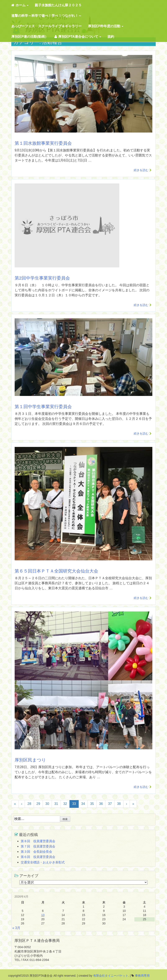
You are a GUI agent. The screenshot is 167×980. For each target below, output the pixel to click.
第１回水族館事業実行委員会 (43, 143)
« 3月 (16, 928)
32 (65, 804)
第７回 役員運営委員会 (38, 846)
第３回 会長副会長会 (36, 852)
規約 (111, 37)
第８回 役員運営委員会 (38, 841)
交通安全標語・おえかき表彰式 (43, 862)
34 (83, 804)
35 (92, 804)
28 (29, 804)
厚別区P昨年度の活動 (106, 26)
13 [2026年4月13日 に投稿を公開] (43, 915)
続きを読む (141, 170)
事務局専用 (142, 976)
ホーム (20, 5)
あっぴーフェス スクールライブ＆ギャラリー (46, 26)
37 (110, 804)
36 (101, 804)
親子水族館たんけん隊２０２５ (58, 5)
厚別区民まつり (30, 760)
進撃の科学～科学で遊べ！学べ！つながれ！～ (46, 16)
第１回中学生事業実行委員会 (43, 407)
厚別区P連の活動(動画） (30, 37)
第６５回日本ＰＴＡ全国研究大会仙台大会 (56, 571)
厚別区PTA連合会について (78, 37)
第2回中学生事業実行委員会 (42, 278)
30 (47, 804)
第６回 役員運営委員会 (38, 857)
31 (56, 804)
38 (119, 804)
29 (38, 804)
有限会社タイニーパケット (111, 976)
